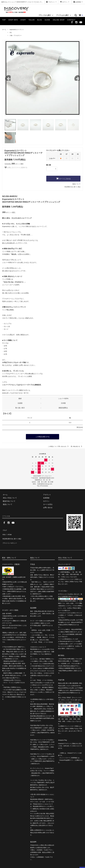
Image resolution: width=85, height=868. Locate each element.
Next (77, 78)
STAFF (23, 20)
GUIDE (47, 20)
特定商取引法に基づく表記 (72, 187)
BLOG (40, 20)
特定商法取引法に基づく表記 (12, 536)
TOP (4, 20)
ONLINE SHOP (59, 20)
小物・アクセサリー (16, 35)
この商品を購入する (42, 437)
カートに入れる (63, 179)
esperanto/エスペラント (17, 30)
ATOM (9, 533)
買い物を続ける (77, 446)
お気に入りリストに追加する (16, 167)
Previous (8, 78)
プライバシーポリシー (10, 539)
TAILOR (32, 20)
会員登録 (78, 2)
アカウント (52, 2)
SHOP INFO (13, 20)
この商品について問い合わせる (58, 446)
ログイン (65, 2)
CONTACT (71, 20)
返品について (76, 184)
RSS (4, 533)
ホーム (4, 30)
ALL (11, 33)
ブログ (5, 529)
